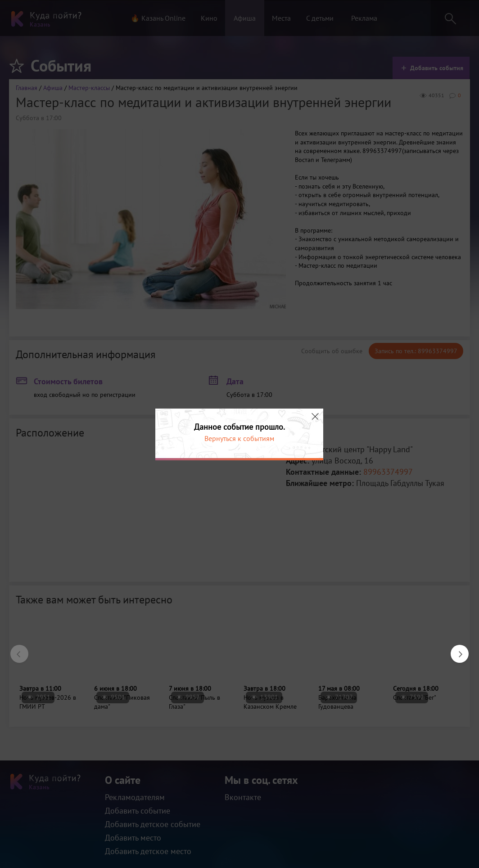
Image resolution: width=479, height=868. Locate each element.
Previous (15, 649)
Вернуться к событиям (239, 438)
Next (455, 649)
